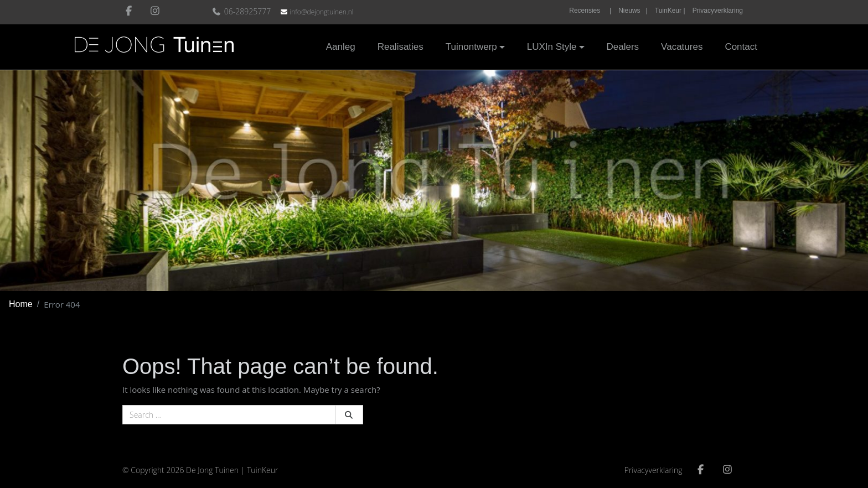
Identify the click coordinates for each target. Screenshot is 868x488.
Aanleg (341, 47)
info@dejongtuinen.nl (321, 12)
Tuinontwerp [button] (471, 47)
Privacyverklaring (718, 11)
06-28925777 (243, 11)
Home (21, 304)
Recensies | (590, 11)
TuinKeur (263, 470)
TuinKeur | (670, 11)
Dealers (623, 47)
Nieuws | (633, 11)
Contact (741, 47)
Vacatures (682, 47)
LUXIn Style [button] (552, 47)
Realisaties (401, 47)
